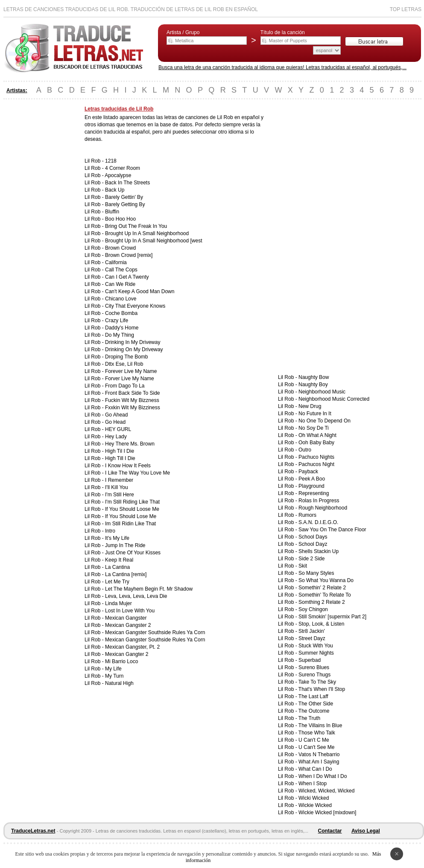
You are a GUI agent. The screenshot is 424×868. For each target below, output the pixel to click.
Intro (110, 531)
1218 (111, 161)
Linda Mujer (118, 603)
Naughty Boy (313, 384)
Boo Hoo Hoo (120, 219)
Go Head (115, 422)
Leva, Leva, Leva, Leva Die (136, 596)
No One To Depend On (325, 421)
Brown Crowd (120, 248)
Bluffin (112, 212)
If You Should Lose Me (131, 516)
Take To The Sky (317, 682)
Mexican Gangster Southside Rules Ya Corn (155, 632)
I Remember (119, 480)
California (116, 262)
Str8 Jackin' (312, 631)
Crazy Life (117, 320)
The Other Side (316, 704)
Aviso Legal (366, 831)
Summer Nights (316, 653)
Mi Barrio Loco (121, 661)
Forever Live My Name (131, 371)
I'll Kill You (117, 487)
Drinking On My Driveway (134, 350)
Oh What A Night (317, 435)
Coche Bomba (121, 313)
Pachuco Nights (316, 457)
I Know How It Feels (128, 466)
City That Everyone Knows (135, 306)
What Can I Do (315, 769)
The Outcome (314, 711)
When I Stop (313, 784)
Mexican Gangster (126, 618)
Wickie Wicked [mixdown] (327, 813)
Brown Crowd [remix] (129, 255)
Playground (311, 486)
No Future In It (315, 414)
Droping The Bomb (127, 357)
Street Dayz (312, 638)
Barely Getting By (125, 204)
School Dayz (313, 544)
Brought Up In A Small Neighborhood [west (154, 241)
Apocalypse (118, 175)
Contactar (330, 831)
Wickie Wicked (315, 805)
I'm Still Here (120, 495)
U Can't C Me (314, 740)
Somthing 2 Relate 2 (322, 602)
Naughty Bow (314, 377)
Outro (305, 450)
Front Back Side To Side (133, 393)
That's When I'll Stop (322, 689)
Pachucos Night (316, 464)
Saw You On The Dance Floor (332, 530)
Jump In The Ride (125, 545)
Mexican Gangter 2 (127, 654)
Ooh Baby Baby (316, 443)
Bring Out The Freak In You (136, 226)
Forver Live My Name (130, 379)
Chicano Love (121, 299)
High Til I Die (120, 451)
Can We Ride (120, 284)
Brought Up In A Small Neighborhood (147, 233)
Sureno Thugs (314, 675)
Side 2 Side (311, 559)
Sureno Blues (314, 667)
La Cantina (117, 567)
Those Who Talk (317, 733)
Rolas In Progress (319, 501)
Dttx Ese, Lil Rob (124, 364)
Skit (303, 566)
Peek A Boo (312, 479)
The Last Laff (313, 696)
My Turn (114, 676)
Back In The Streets (127, 183)
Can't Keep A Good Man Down (140, 291)
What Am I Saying (319, 762)
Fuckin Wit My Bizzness (132, 400)
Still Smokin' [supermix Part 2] (332, 617)
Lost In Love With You (130, 611)
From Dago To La (125, 386)
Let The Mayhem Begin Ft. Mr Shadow (149, 589)
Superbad (310, 660)
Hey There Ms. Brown (130, 444)
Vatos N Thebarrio (319, 754)
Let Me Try (117, 582)
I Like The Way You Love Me (137, 473)
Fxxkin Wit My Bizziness (133, 408)
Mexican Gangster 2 (128, 625)
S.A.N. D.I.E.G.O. (318, 522)
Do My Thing (120, 335)
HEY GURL (118, 429)
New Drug (310, 406)
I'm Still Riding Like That (132, 502)
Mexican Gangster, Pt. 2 (132, 647)
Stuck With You (316, 646)
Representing (314, 493)
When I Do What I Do (323, 776)
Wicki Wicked (314, 798)
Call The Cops (121, 270)
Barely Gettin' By (124, 197)
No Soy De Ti (314, 428)
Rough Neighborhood (323, 508)
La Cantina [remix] (126, 574)
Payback (308, 472)
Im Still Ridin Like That (130, 524)
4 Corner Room (123, 168)
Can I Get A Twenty (127, 277)
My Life (113, 669)
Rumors (307, 515)
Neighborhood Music (322, 392)
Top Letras (406, 9)
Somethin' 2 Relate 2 (322, 588)
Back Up (115, 190)
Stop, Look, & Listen (321, 624)
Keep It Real (119, 560)
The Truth (309, 718)
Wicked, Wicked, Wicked (326, 791)
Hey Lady (116, 437)
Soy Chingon (313, 609)
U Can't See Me (316, 747)
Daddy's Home (122, 328)
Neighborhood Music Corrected (334, 399)
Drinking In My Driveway (133, 342)
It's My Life (117, 538)
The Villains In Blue (320, 725)
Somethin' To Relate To (325, 595)
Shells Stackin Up (319, 551)
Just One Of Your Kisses (133, 553)
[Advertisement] (38, 234)
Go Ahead (116, 415)
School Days (313, 537)
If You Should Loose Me (132, 509)
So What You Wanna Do (326, 580)
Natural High (119, 683)
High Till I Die (120, 458)
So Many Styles (316, 573)
